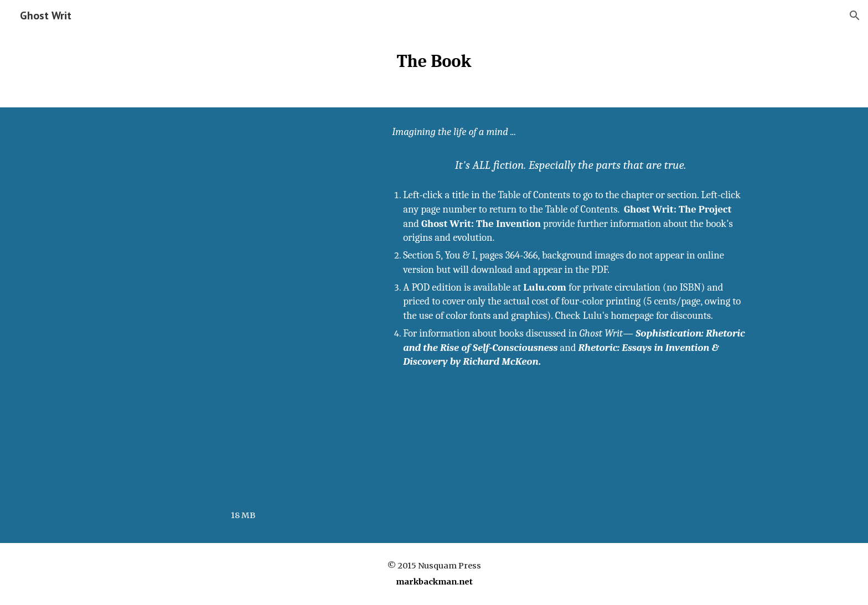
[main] (434, 61)
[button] (855, 15)
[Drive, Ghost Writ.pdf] (243, 311)
